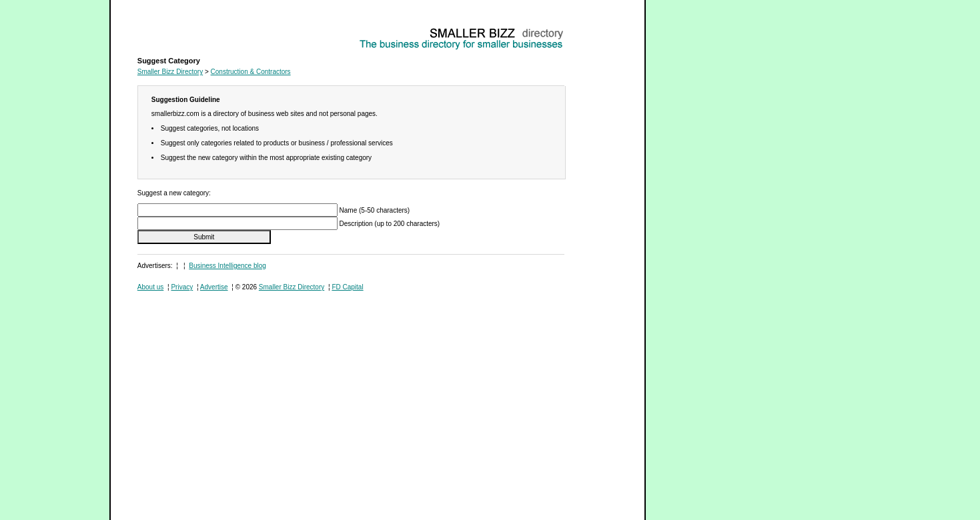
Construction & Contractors (177, 30)
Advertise (214, 287)
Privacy (182, 287)
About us (150, 287)
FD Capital (347, 287)
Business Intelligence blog (227, 266)
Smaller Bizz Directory (170, 72)
